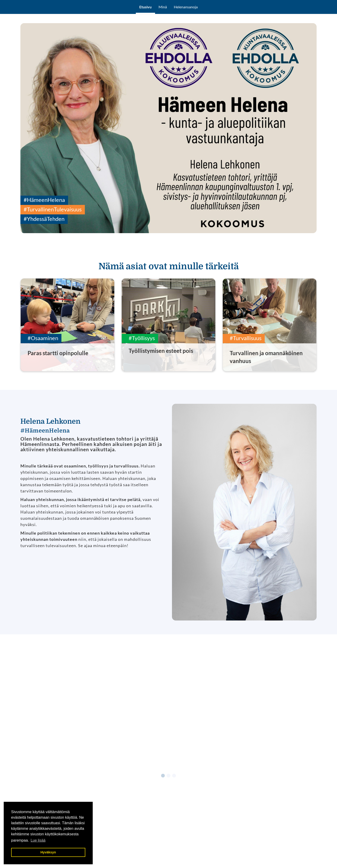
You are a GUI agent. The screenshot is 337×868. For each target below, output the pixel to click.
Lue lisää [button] (38, 840)
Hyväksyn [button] (48, 852)
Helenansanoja (186, 7)
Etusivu (145, 7)
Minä (163, 7)
